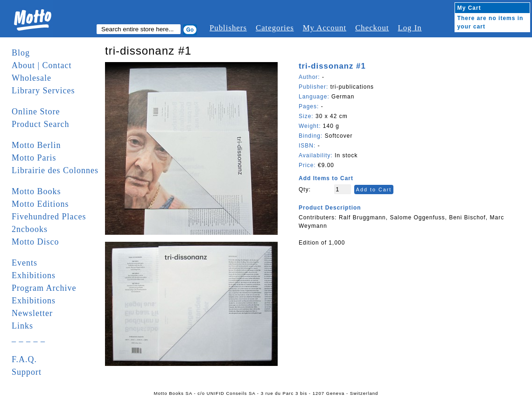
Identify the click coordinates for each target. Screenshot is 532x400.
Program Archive (44, 288)
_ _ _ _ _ (28, 338)
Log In (409, 28)
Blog (21, 53)
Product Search (40, 124)
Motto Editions (40, 204)
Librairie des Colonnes (55, 170)
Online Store (36, 112)
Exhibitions (34, 275)
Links (22, 326)
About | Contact (42, 65)
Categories (275, 28)
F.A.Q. (24, 359)
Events (24, 263)
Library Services (43, 91)
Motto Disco (35, 242)
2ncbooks (30, 229)
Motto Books (36, 191)
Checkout (372, 28)
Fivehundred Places (49, 217)
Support (27, 372)
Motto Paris (34, 158)
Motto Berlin (36, 145)
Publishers (228, 28)
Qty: (305, 189)
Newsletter (32, 313)
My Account (325, 28)
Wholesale (31, 78)
